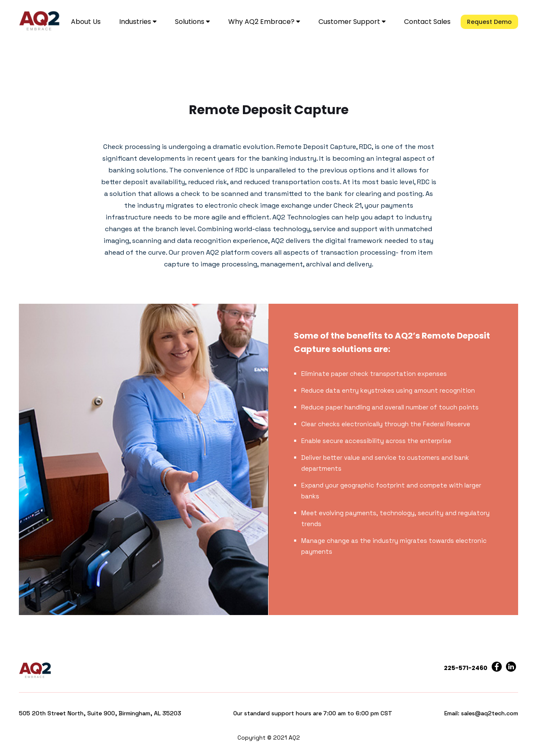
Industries (138, 22)
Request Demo (489, 22)
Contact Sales (427, 22)
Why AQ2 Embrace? (264, 22)
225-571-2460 (466, 668)
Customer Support (352, 22)
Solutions (192, 22)
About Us (86, 22)
